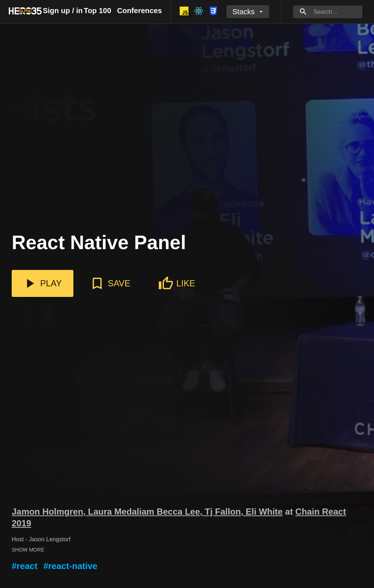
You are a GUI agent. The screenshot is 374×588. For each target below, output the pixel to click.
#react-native (70, 566)
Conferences (139, 11)
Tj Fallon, (225, 512)
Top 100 (97, 11)
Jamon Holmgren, (50, 512)
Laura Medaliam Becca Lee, (146, 512)
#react (25, 566)
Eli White (264, 512)
